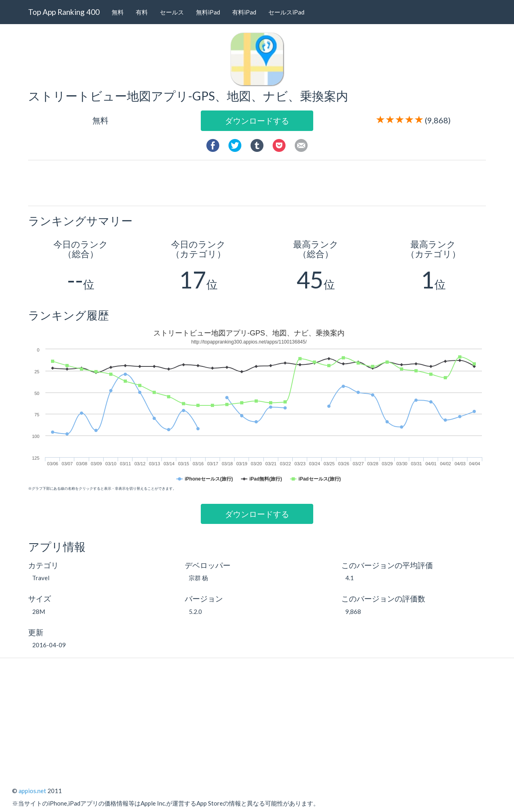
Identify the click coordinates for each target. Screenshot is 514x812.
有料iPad (244, 12)
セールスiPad (286, 12)
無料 (118, 12)
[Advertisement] (260, 182)
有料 (142, 12)
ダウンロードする (257, 121)
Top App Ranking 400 (64, 12)
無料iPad (208, 12)
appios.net (32, 791)
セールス (172, 12)
